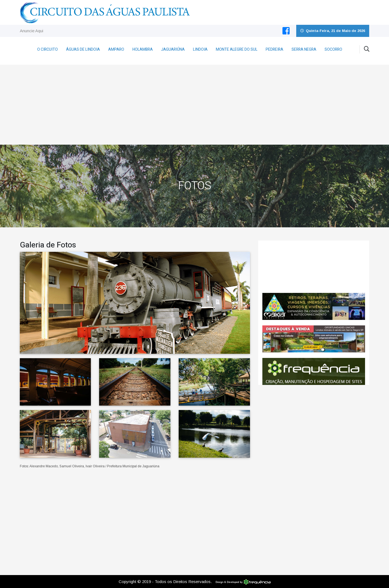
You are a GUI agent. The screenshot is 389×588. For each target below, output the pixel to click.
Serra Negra (304, 49)
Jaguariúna (173, 49)
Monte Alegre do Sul (237, 49)
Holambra (143, 49)
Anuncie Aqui (32, 31)
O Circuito (47, 49)
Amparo (116, 49)
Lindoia (200, 49)
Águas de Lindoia (83, 49)
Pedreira (274, 49)
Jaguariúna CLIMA (314, 267)
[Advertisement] (195, 103)
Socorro (333, 49)
